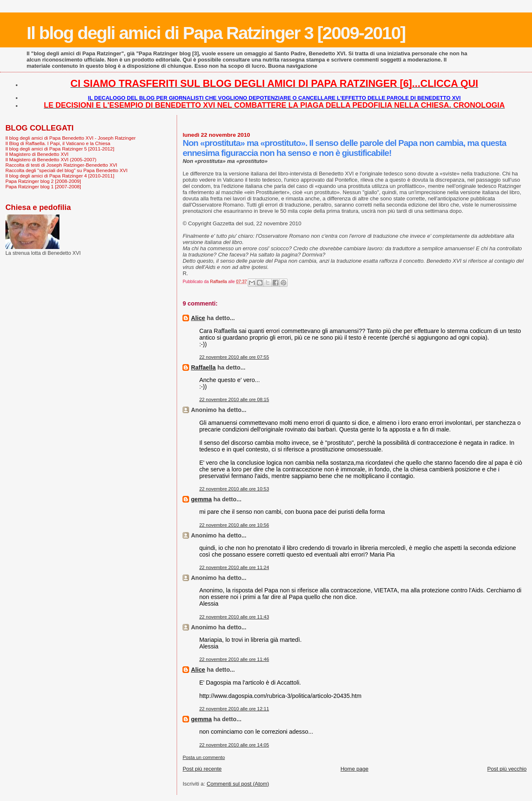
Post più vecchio (507, 769)
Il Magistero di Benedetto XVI (37, 154)
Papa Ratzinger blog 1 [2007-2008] (43, 186)
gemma (201, 499)
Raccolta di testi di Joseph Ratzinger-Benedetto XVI (61, 165)
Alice (198, 318)
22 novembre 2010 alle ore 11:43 (234, 617)
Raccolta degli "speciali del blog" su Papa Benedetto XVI (66, 170)
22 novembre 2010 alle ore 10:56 (234, 525)
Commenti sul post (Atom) (238, 784)
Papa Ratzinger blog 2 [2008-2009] (43, 181)
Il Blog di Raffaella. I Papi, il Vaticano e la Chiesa (58, 143)
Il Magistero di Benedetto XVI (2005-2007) (51, 159)
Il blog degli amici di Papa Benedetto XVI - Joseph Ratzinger (70, 138)
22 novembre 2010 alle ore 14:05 (234, 745)
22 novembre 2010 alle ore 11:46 (234, 659)
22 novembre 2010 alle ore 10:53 (234, 489)
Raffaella (203, 367)
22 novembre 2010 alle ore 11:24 (234, 567)
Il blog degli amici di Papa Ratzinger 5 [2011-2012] (60, 149)
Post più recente (202, 769)
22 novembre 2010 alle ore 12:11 (234, 709)
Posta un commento (204, 757)
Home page (354, 769)
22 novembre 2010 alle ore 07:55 (234, 357)
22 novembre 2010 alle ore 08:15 (234, 399)
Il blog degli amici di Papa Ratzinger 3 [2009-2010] (216, 33)
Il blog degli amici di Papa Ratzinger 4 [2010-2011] (60, 176)
